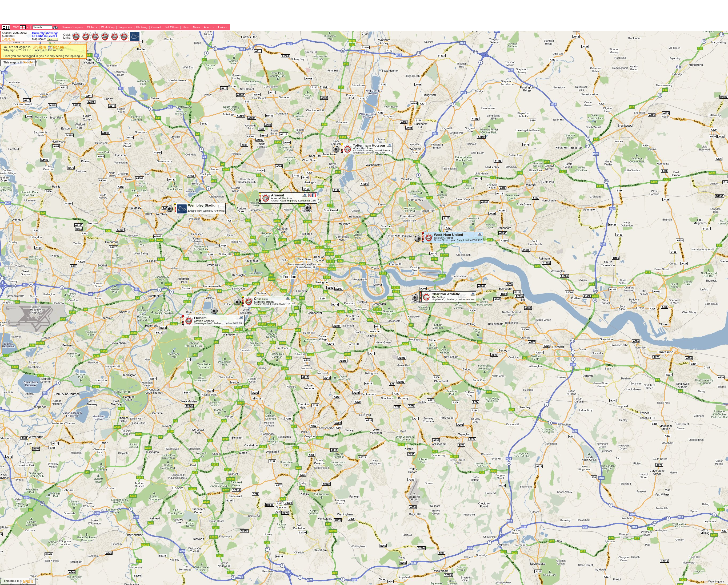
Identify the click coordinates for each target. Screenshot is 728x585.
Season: (14, 33)
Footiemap (9, 39)
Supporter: (9, 36)
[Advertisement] (97, 63)
